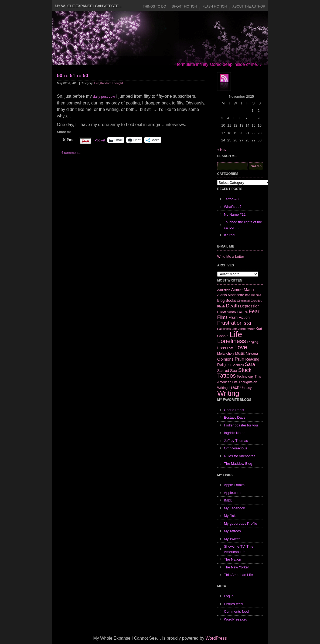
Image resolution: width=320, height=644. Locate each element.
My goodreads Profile (241, 523)
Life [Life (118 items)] (236, 334)
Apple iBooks (234, 485)
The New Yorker (236, 567)
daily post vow (104, 96)
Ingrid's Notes (235, 433)
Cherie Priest (234, 410)
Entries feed (233, 604)
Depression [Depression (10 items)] (250, 306)
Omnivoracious (236, 448)
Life (97, 83)
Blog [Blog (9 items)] (221, 300)
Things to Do (154, 6)
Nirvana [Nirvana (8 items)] (252, 353)
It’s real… (231, 235)
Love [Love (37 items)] (241, 347)
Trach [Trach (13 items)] (234, 387)
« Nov (222, 150)
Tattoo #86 (232, 199)
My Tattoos (232, 531)
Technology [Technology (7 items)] (245, 377)
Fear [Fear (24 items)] (254, 311)
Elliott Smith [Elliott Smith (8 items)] (227, 312)
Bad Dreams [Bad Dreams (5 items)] (253, 295)
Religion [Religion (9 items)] (224, 365)
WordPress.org (236, 619)
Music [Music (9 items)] (240, 353)
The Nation (233, 559)
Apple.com (232, 493)
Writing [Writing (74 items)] (228, 393)
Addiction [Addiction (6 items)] (224, 290)
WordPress (216, 638)
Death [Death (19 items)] (232, 306)
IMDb (228, 500)
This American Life (238, 575)
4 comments (71, 153)
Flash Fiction (215, 6)
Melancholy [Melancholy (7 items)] (226, 354)
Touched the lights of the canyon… (243, 225)
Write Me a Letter (231, 257)
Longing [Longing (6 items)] (253, 342)
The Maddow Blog (238, 464)
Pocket (100, 140)
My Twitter (232, 539)
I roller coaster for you (241, 425)
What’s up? (233, 207)
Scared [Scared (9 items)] (223, 371)
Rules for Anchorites (240, 456)
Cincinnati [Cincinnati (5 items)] (243, 301)
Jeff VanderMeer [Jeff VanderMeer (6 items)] (243, 329)
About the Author (249, 6)
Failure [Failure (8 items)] (242, 312)
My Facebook (234, 508)
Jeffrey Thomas (236, 441)
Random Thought (111, 83)
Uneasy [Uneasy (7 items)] (246, 388)
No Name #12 (235, 214)
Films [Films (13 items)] (222, 317)
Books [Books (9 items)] (231, 300)
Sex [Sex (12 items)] (234, 370)
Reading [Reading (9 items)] (252, 359)
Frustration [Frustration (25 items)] (230, 323)
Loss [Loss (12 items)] (222, 348)
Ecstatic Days (235, 417)
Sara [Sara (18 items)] (250, 364)
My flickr (230, 516)
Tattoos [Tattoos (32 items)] (227, 376)
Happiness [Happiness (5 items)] (224, 329)
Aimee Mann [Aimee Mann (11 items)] (243, 289)
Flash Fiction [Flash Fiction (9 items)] (239, 317)
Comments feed (236, 611)
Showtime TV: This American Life (239, 549)
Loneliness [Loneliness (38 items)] (232, 341)
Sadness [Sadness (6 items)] (238, 365)
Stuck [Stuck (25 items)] (245, 370)
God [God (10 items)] (247, 323)
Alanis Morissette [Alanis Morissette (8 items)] (231, 295)
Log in (229, 596)
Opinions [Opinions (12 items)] (225, 359)
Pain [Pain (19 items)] (239, 359)
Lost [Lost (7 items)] (230, 348)
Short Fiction (184, 6)
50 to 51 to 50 (73, 76)
